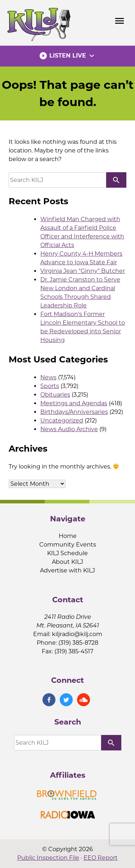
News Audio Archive (69, 429)
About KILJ (67, 562)
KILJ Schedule (67, 553)
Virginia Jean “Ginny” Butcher (83, 271)
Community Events (68, 545)
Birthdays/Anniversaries (74, 412)
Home (68, 536)
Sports (50, 386)
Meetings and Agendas (74, 403)
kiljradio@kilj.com (77, 634)
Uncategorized (62, 421)
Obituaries (55, 395)
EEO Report (101, 858)
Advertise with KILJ (67, 570)
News (48, 377)
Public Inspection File (48, 858)
